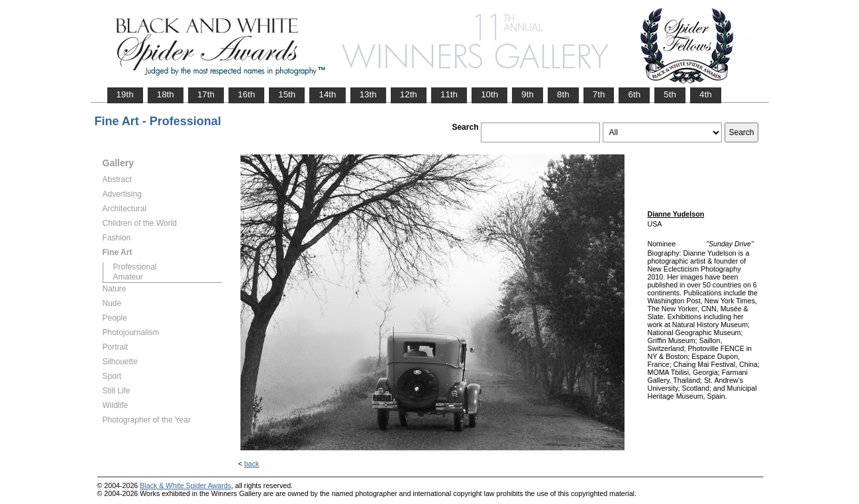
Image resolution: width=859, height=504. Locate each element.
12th (409, 94)
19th (125, 94)
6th (634, 94)
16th (246, 94)
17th (206, 94)
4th (706, 94)
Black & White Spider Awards (185, 485)
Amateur (128, 277)
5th (670, 94)
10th (489, 94)
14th (327, 94)
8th (563, 94)
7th (599, 94)
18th (166, 94)
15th (287, 94)
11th (449, 94)
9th (528, 94)
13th (368, 94)
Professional (135, 267)
